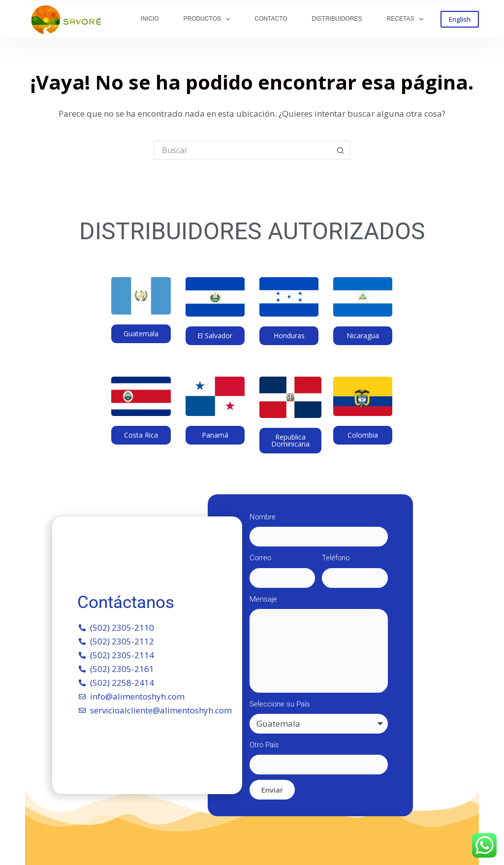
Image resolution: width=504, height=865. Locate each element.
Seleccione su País (280, 704)
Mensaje (263, 599)
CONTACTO (271, 19)
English (460, 19)
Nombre (263, 517)
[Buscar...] (242, 150)
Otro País (264, 745)
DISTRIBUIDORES (337, 19)
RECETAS (407, 19)
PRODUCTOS (209, 19)
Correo (260, 558)
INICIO (150, 19)
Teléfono (336, 558)
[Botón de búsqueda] (341, 150)
